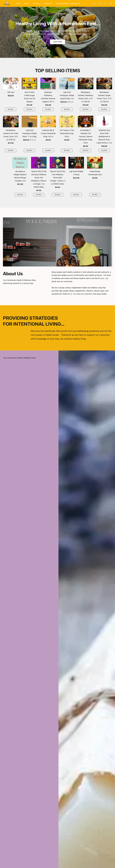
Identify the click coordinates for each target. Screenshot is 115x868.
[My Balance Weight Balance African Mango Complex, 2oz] (20, 177)
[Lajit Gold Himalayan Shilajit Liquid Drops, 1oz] (67, 95)
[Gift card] (11, 95)
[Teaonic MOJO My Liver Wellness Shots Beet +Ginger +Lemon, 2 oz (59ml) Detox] (57, 177)
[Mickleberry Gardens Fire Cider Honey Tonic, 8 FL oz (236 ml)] (11, 135)
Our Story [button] (37, 3)
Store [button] (27, 3)
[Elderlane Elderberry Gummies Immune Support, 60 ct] (48, 95)
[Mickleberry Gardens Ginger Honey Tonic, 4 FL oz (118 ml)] (104, 95)
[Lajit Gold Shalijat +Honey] (76, 177)
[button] (6, 3)
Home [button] (18, 3)
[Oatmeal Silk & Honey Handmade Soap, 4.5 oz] (48, 135)
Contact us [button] (48, 3)
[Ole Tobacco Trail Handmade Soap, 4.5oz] (67, 135)
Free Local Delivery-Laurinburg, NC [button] (68, 3)
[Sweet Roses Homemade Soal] (95, 177)
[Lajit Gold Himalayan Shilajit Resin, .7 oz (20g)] (29, 135)
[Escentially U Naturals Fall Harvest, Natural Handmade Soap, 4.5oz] (86, 135)
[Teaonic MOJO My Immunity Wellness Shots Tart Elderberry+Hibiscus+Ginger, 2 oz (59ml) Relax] (39, 177)
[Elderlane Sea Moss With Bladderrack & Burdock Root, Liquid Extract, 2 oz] (104, 135)
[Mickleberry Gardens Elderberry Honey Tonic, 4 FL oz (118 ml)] (86, 95)
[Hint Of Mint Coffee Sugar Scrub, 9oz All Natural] (29, 95)
